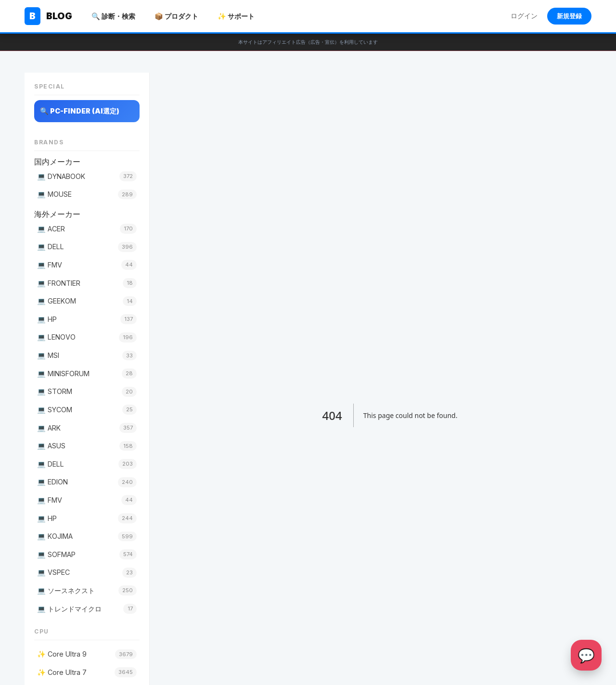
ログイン (524, 16)
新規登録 (569, 16)
